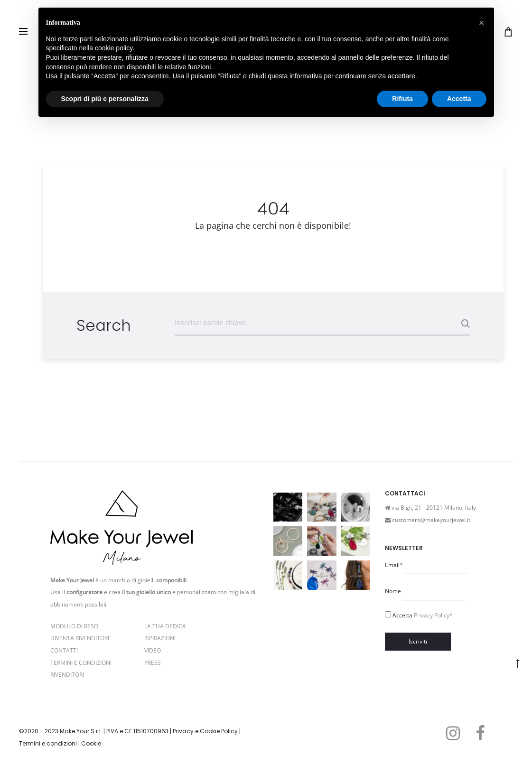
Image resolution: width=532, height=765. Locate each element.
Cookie (91, 743)
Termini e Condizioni (81, 663)
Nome (393, 591)
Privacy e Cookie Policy (205, 731)
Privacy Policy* (433, 615)
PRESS (153, 663)
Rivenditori (67, 675)
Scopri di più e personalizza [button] (105, 99)
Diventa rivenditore (81, 638)
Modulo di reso (74, 626)
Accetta (423, 615)
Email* (394, 565)
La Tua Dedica (165, 626)
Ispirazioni (160, 638)
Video (153, 650)
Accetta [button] (459, 99)
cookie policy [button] (114, 48)
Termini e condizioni (48, 743)
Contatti (64, 650)
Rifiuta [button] (402, 99)
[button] (482, 23)
